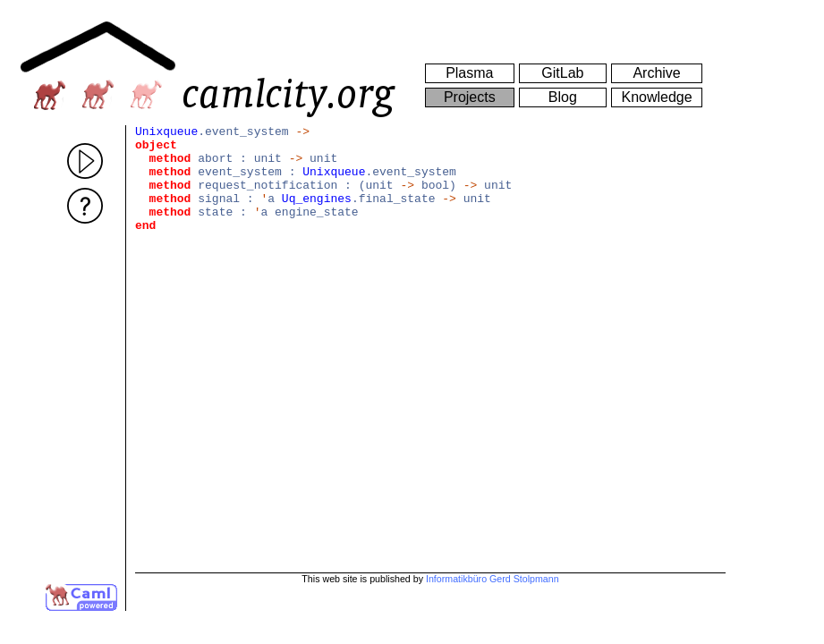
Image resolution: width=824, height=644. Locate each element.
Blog (563, 97)
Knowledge (656, 97)
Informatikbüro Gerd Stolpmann (493, 579)
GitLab (562, 73)
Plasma (469, 73)
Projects (470, 97)
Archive (656, 73)
